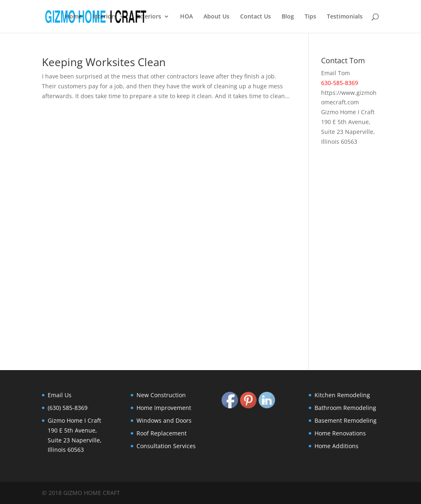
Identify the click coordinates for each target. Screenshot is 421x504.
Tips (310, 17)
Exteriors (148, 17)
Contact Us (256, 17)
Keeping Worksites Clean (104, 62)
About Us (216, 17)
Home (73, 17)
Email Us (60, 395)
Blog (288, 17)
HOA (186, 17)
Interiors (105, 17)
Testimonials (345, 17)
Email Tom (335, 73)
